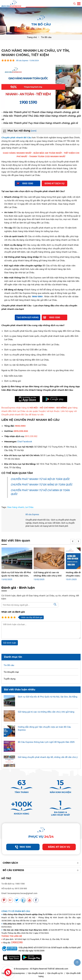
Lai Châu (29, 507)
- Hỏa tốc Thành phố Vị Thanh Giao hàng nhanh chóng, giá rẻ (40, 112)
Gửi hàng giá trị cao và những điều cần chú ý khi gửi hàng (48, 576)
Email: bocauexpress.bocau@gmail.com (19, 893)
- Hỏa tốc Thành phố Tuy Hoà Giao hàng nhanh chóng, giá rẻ (40, 123)
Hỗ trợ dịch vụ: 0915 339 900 (14, 888)
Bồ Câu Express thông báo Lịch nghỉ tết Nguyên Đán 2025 (46, 742)
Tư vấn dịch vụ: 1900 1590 (13, 884)
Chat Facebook (25, 441)
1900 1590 (23, 847)
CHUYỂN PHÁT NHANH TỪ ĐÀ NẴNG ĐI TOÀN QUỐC (41, 484)
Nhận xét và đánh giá (13, 612)
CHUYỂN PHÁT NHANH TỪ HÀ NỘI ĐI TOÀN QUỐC (40, 479)
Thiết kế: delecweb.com (58, 969)
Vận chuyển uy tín (55, 973)
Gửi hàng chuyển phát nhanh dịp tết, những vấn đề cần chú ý (48, 757)
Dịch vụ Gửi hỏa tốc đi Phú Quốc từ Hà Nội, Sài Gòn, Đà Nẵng (16, 576)
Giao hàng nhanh (16, 507)
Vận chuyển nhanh (36, 973)
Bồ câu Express (32, 514)
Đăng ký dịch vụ (59, 847)
